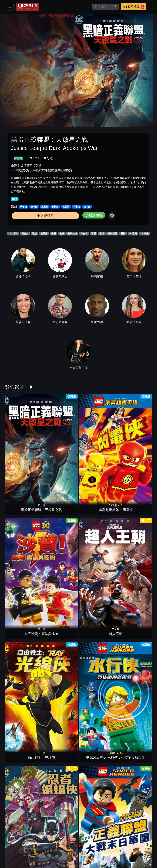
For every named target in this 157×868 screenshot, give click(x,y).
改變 (53, 234)
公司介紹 (74, 856)
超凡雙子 (117, 609)
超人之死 (66, 519)
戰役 (35, 234)
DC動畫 (144, 234)
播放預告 (94, 215)
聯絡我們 (130, 849)
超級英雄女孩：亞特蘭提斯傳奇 (40, 514)
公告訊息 (111, 849)
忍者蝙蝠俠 (15, 473)
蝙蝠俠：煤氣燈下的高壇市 (91, 514)
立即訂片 (45, 216)
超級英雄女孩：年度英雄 (40, 559)
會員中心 (93, 856)
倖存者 (84, 234)
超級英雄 (72, 234)
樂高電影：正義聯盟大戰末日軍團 (40, 468)
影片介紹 (56, 849)
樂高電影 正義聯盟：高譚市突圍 (117, 739)
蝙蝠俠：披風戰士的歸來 (40, 739)
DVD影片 (13, 234)
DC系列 (133, 234)
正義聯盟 (112, 234)
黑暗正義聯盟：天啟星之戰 (15, 423)
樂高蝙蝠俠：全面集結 (117, 649)
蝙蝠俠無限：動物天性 (66, 784)
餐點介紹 (74, 849)
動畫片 (25, 234)
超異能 (44, 234)
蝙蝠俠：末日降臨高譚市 (91, 604)
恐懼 (102, 234)
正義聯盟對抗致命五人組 (142, 468)
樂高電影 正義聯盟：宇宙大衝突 (66, 559)
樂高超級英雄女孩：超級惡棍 (66, 694)
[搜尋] (102, 7)
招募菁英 (56, 856)
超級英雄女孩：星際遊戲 (142, 514)
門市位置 (93, 849)
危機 (62, 234)
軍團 (94, 234)
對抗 (123, 234)
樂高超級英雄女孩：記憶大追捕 (117, 514)
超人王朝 (91, 428)
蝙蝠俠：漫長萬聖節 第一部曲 (15, 649)
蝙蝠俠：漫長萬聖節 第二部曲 (142, 604)
